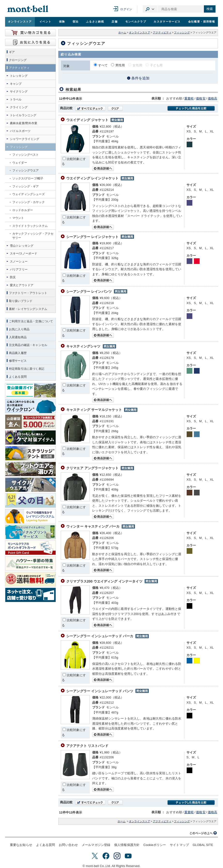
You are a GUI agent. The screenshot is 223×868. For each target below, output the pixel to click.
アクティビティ (162, 32)
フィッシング (182, 32)
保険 (62, 22)
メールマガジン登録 (96, 845)
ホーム (122, 32)
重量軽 (189, 98)
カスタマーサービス (167, 22)
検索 (210, 9)
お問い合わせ (68, 845)
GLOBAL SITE (203, 845)
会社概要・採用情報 (202, 22)
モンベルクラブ (136, 22)
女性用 (137, 65)
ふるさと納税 (95, 22)
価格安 (201, 98)
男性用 (120, 65)
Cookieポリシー (155, 845)
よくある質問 (46, 845)
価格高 (212, 98)
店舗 (115, 22)
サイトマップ (179, 845)
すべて (103, 65)
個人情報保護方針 (127, 845)
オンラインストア (20, 22)
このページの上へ (203, 833)
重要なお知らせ (21, 845)
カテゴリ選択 (150, 9)
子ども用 (156, 65)
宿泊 (76, 22)
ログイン (126, 9)
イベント (45, 22)
